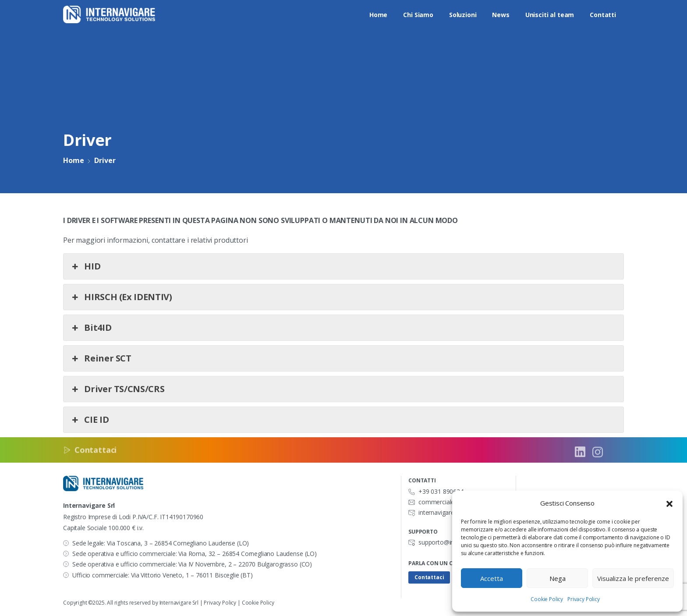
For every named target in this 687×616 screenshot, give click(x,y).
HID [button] (85, 266)
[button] (669, 503)
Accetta (492, 578)
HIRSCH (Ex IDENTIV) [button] (121, 297)
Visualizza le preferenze (633, 578)
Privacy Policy (584, 599)
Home (73, 160)
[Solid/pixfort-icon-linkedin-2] (580, 455)
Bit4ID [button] (91, 328)
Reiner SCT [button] (101, 358)
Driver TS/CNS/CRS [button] (117, 389)
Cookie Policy (547, 599)
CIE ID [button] (89, 420)
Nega (558, 578)
